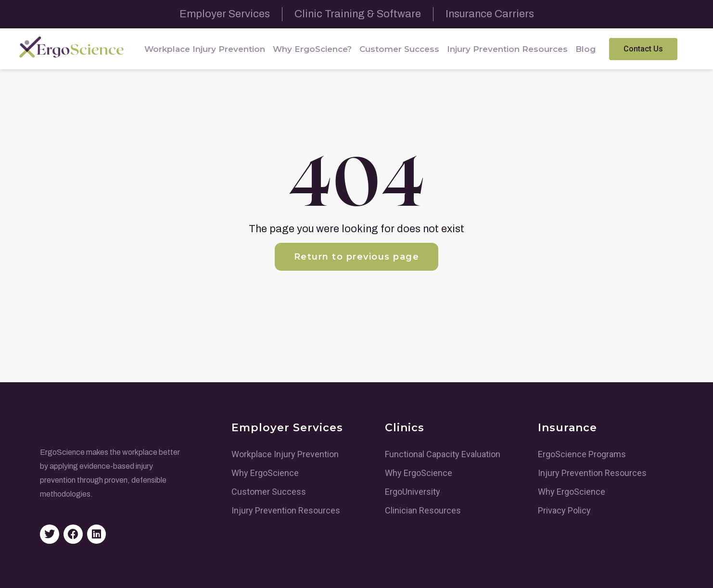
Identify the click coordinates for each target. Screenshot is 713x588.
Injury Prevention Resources (507, 49)
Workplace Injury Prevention (205, 49)
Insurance (567, 428)
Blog (586, 49)
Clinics (405, 428)
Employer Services (287, 428)
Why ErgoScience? (312, 49)
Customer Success (399, 49)
